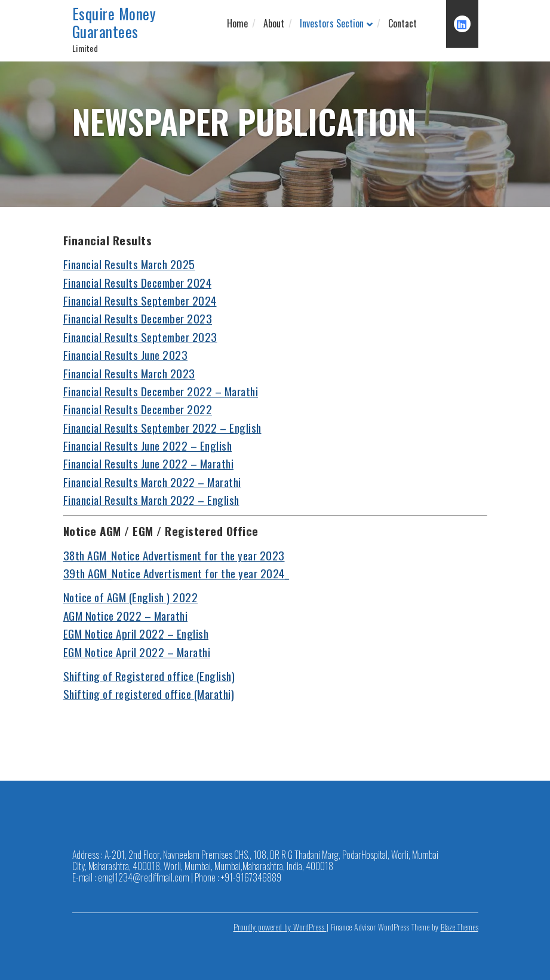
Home (237, 23)
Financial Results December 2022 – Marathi (161, 391)
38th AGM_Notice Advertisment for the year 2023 (174, 555)
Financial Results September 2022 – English (162, 427)
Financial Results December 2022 (138, 409)
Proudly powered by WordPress (280, 927)
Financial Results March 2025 (129, 264)
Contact (402, 23)
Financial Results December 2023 (138, 318)
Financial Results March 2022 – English (151, 500)
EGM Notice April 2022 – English (136, 633)
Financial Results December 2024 (138, 282)
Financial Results (102, 373)
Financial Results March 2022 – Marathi (152, 482)
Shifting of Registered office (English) (149, 676)
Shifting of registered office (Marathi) (149, 694)
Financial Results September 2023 (140, 337)
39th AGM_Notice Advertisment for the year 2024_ (176, 573)
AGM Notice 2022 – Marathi (126, 615)
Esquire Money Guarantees (114, 23)
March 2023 (168, 373)
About (274, 23)
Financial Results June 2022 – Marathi (149, 463)
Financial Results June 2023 (126, 355)
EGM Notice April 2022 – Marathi (137, 652)
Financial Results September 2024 (140, 300)
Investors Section (332, 23)
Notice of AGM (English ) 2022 (131, 597)
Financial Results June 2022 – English (148, 445)
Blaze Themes (460, 927)
